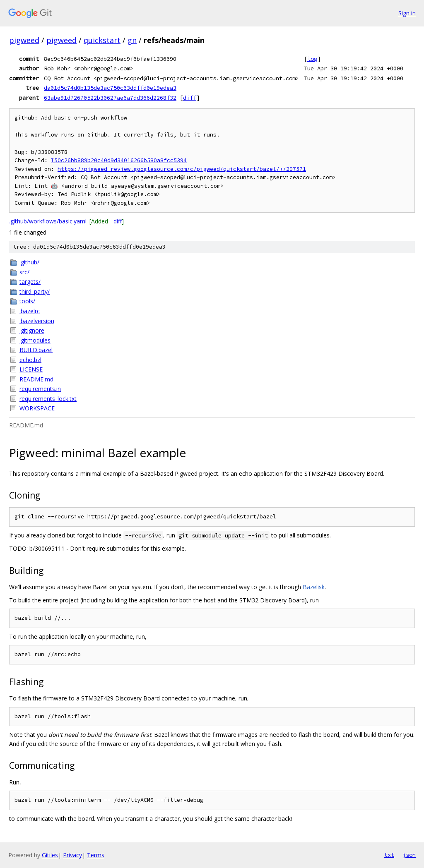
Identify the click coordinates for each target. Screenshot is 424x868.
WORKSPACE (37, 408)
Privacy (72, 855)
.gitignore (32, 330)
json (409, 855)
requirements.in (40, 389)
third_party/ (35, 291)
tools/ (27, 301)
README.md (36, 379)
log (312, 59)
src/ (24, 272)
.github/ (29, 262)
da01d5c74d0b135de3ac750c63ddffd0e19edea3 (110, 88)
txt (389, 855)
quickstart (102, 40)
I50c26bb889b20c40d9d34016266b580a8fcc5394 (119, 160)
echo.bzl (30, 360)
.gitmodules (35, 340)
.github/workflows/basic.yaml (48, 221)
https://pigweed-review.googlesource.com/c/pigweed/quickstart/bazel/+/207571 (182, 169)
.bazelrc (30, 311)
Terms (96, 855)
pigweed (24, 40)
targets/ (30, 282)
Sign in (407, 13)
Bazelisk (314, 587)
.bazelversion (37, 321)
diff (190, 98)
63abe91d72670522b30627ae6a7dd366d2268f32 (110, 98)
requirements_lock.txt (48, 399)
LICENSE (31, 369)
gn (132, 40)
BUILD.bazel (36, 350)
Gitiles (50, 855)
